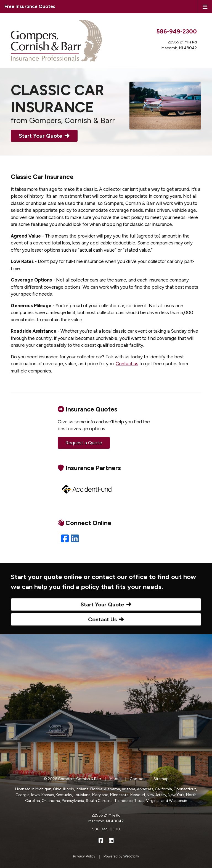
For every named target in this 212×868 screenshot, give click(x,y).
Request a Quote (84, 443)
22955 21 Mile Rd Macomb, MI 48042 (106, 818)
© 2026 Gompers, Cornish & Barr (72, 779)
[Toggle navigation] (205, 6)
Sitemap (161, 779)
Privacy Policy (84, 856)
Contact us (127, 364)
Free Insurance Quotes (30, 6)
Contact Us (106, 619)
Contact (137, 779)
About (116, 779)
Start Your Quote (44, 136)
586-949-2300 (177, 31)
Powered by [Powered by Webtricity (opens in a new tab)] (121, 856)
